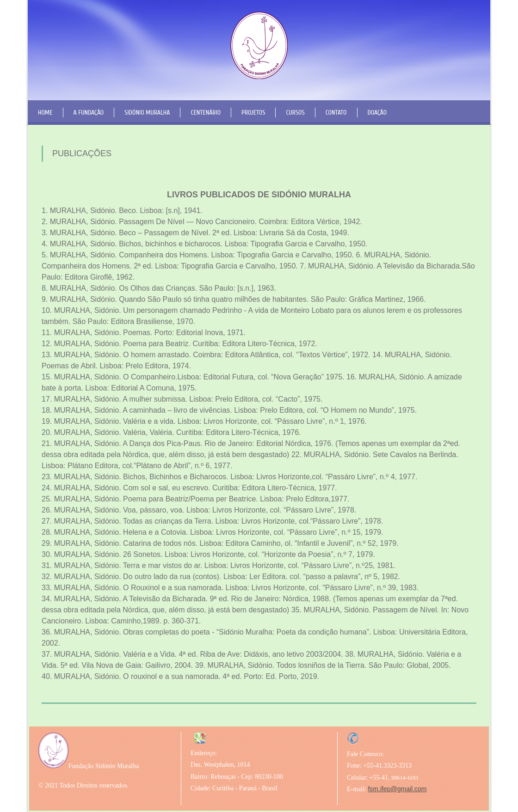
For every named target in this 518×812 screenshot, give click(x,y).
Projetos (253, 113)
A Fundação (89, 113)
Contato (336, 113)
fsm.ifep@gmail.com (397, 789)
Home (45, 113)
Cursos (295, 113)
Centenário (206, 113)
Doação (377, 113)
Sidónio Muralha (147, 113)
